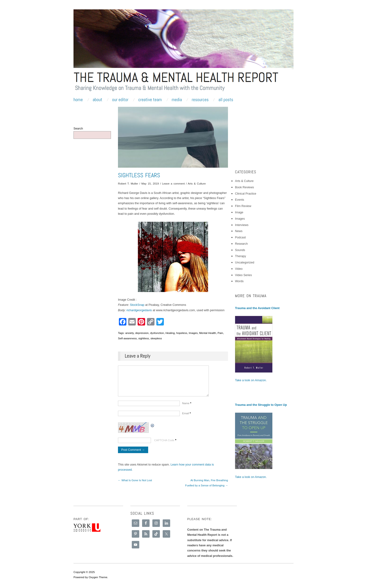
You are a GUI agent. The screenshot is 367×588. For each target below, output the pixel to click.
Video (239, 269)
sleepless (156, 338)
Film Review (243, 206)
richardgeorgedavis (139, 310)
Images (193, 333)
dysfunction (157, 333)
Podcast (240, 237)
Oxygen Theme (98, 578)
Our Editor (120, 100)
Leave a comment (173, 183)
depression (142, 333)
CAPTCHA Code (164, 445)
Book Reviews (244, 187)
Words (239, 281)
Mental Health (208, 333)
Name (187, 408)
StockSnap (137, 305)
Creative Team (150, 100)
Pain (220, 333)
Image (239, 212)
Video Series (243, 275)
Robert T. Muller (128, 183)
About (97, 100)
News (239, 231)
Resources (200, 100)
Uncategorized (245, 262)
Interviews (242, 225)
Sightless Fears (139, 175)
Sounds (240, 250)
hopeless (182, 333)
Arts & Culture (197, 183)
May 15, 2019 (150, 183)
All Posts (226, 100)
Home (78, 100)
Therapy (240, 256)
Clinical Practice (246, 194)
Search (78, 128)
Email (186, 418)
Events (240, 200)
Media (177, 100)
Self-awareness (127, 338)
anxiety (129, 333)
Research (241, 244)
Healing (170, 333)
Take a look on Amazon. (251, 380)
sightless (144, 338)
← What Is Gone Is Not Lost (135, 485)
